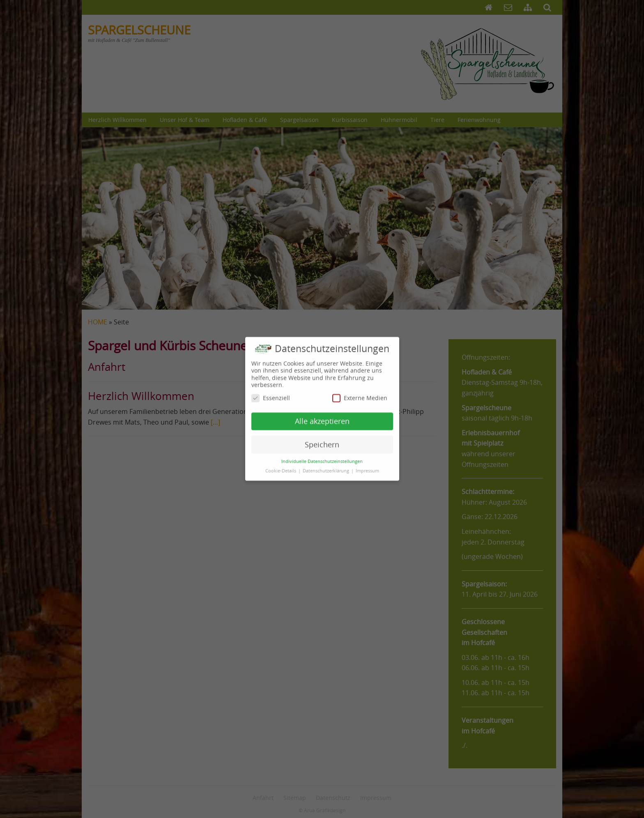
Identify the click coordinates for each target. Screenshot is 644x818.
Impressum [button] (367, 460)
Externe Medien (360, 387)
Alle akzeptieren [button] (322, 410)
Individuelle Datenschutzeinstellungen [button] (322, 451)
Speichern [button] (322, 434)
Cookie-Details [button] (281, 460)
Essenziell (271, 387)
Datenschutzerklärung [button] (327, 460)
